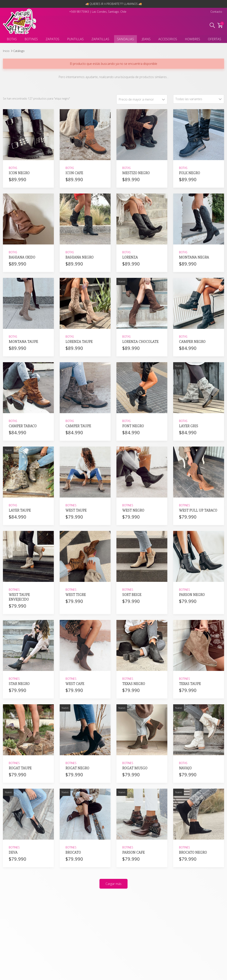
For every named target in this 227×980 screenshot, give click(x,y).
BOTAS (12, 39)
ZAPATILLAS (100, 39)
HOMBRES (192, 39)
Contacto (216, 12)
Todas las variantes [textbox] (189, 99)
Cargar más (113, 884)
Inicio (6, 51)
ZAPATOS (52, 39)
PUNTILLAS (75, 39)
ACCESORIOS (168, 39)
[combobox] (199, 99)
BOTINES (31, 39)
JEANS (146, 39)
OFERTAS (215, 39)
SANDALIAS (125, 39)
